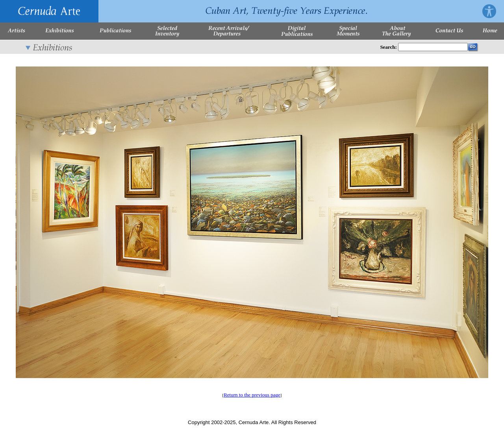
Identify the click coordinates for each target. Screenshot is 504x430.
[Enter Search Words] (433, 47)
